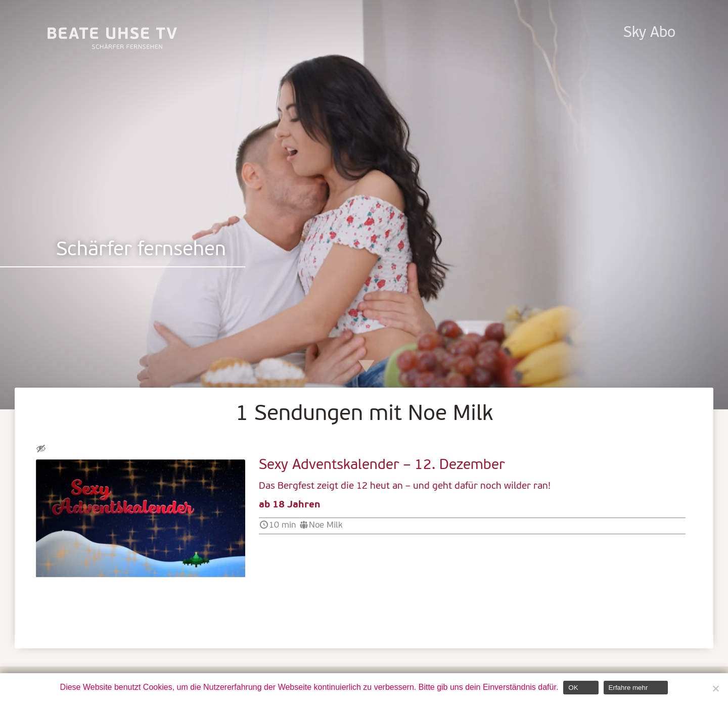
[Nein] (715, 688)
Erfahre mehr (628, 688)
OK (573, 688)
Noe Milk (326, 525)
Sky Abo (649, 33)
